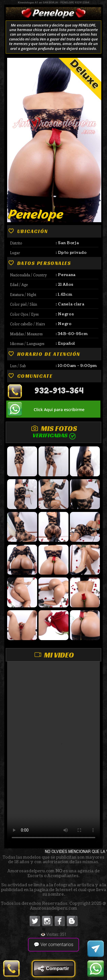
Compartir (53, 969)
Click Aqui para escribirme (59, 410)
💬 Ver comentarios (53, 945)
